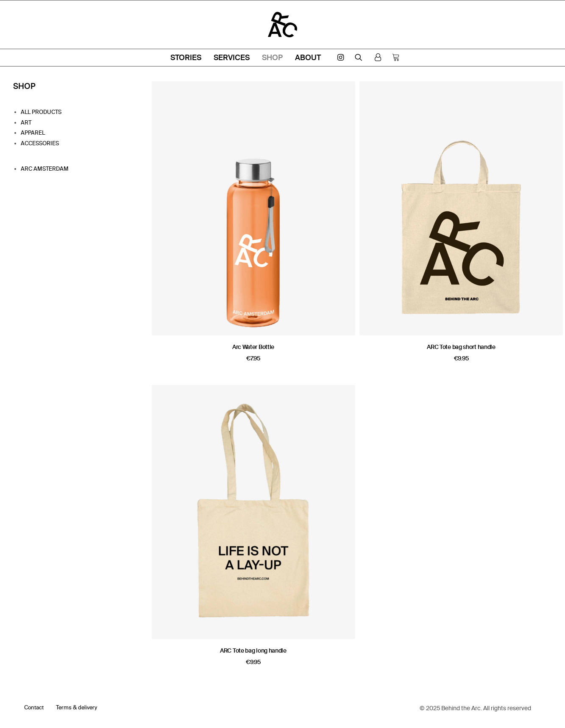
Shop (272, 57)
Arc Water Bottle (253, 347)
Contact (34, 707)
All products (41, 112)
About (308, 57)
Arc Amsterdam (45, 169)
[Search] (359, 57)
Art (26, 122)
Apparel (33, 133)
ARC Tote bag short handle (461, 347)
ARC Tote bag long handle (253, 650)
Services (232, 57)
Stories (186, 57)
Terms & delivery (77, 707)
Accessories (40, 143)
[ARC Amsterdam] (283, 25)
